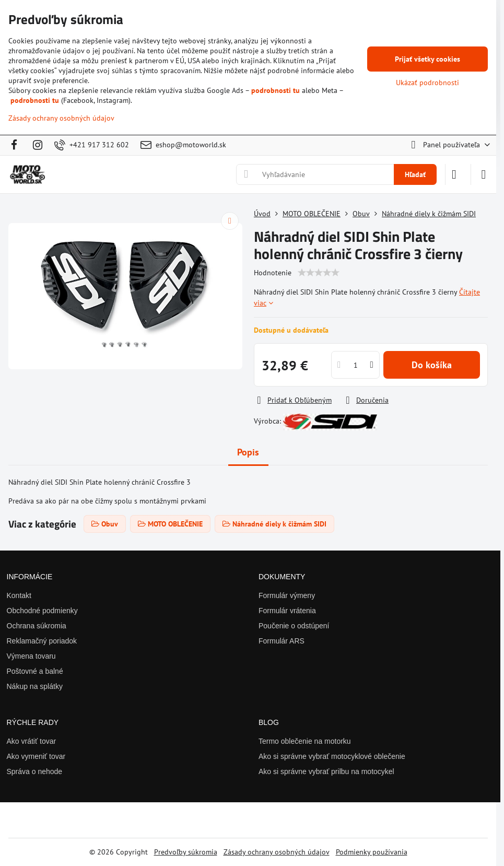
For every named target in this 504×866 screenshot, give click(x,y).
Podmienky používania (372, 852)
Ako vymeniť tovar (36, 756)
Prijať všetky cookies (427, 59)
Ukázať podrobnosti (427, 83)
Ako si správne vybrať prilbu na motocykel (326, 771)
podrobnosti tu (276, 90)
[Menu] (484, 174)
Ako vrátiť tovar (32, 741)
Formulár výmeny (287, 595)
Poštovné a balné (35, 671)
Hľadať (415, 174)
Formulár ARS (282, 641)
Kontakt (19, 595)
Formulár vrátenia (287, 611)
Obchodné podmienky (42, 611)
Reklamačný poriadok (42, 641)
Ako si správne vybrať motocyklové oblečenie (332, 756)
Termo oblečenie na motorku (305, 741)
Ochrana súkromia (37, 626)
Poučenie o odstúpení (294, 626)
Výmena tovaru (31, 656)
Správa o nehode (35, 771)
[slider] (319, 273)
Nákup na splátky (35, 686)
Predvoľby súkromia (186, 852)
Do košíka (432, 365)
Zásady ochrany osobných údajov (277, 852)
